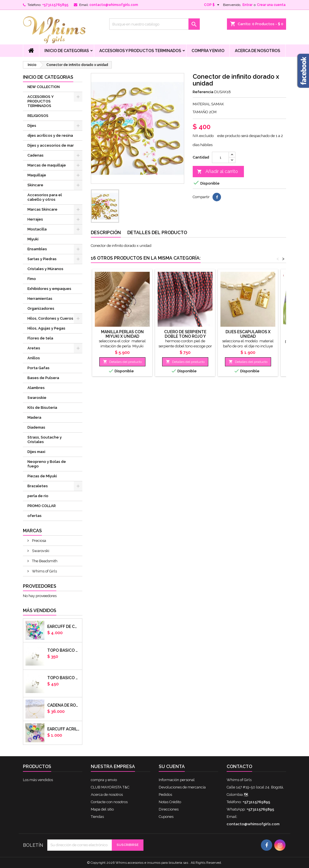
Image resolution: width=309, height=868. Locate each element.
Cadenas (36, 155)
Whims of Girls (44, 571)
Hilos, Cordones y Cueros (50, 318)
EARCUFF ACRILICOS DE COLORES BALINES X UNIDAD (64, 729)
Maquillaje (37, 175)
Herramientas (40, 299)
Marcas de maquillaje (47, 165)
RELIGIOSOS (38, 116)
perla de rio (38, 496)
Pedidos (165, 795)
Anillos (34, 358)
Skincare (35, 185)
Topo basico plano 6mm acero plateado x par (64, 650)
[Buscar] (154, 24)
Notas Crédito (170, 802)
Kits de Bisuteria (42, 408)
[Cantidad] (220, 157)
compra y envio (208, 51)
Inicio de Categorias (67, 51)
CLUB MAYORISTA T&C (110, 787)
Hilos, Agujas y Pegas (46, 328)
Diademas (36, 427)
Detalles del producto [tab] (157, 233)
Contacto (239, 767)
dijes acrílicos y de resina (50, 135)
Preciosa (39, 541)
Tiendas (97, 817)
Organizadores (41, 308)
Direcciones (169, 809)
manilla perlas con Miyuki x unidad (122, 334)
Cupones (166, 817)
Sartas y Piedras (42, 259)
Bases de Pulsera (43, 378)
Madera (34, 417)
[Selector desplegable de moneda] (212, 5)
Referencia (203, 92)
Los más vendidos (38, 780)
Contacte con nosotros (109, 802)
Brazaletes (38, 486)
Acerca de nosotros (257, 51)
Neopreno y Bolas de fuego (47, 464)
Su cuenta (172, 767)
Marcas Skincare (42, 209)
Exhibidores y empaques (49, 289)
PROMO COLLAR (42, 506)
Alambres (36, 388)
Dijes (32, 126)
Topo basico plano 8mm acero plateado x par (64, 678)
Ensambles (37, 249)
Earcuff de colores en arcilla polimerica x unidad (64, 627)
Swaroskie (37, 398)
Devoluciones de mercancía (182, 787)
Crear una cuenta (271, 5)
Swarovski (40, 551)
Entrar (247, 5)
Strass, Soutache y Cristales (45, 440)
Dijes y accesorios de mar (51, 145)
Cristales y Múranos (45, 269)
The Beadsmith (44, 561)
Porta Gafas (38, 368)
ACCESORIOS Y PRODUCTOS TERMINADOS (140, 51)
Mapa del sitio (102, 809)
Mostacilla (37, 229)
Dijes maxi (36, 452)
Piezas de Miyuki (42, 476)
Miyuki (33, 239)
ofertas (35, 516)
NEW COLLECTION (44, 87)
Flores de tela (40, 338)
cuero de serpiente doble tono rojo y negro (185, 336)
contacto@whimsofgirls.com (114, 5)
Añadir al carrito (217, 172)
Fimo (32, 279)
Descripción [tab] (106, 233)
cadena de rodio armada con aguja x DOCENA (64, 705)
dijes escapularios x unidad (248, 334)
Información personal (177, 780)
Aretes (34, 348)
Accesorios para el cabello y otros (45, 197)
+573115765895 (55, 5)
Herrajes (35, 219)
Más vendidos (40, 611)
